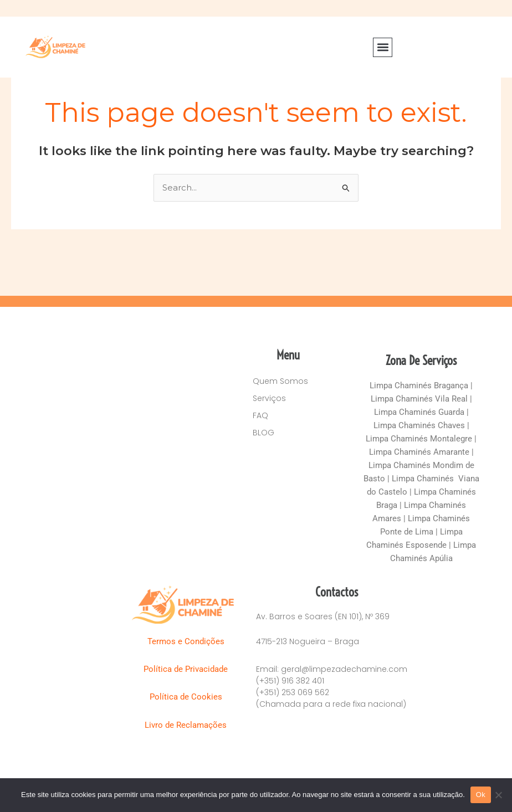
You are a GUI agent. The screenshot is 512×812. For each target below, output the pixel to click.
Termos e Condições (187, 641)
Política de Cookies (187, 697)
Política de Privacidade (187, 669)
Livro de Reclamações (187, 725)
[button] (383, 47)
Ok (481, 795)
